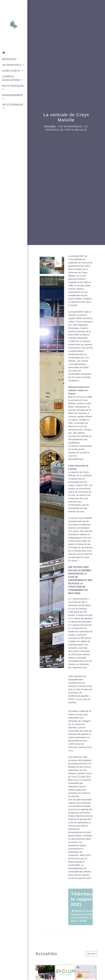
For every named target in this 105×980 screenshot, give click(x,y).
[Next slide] (60, 472)
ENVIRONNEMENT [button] (13, 95)
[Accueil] (14, 25)
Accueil (50, 127)
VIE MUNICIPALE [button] (12, 65)
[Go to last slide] (44, 472)
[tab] (50, 666)
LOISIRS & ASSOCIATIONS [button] (11, 78)
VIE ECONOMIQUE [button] (13, 105)
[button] (14, 53)
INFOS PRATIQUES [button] (13, 86)
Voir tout (91, 954)
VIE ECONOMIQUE (70, 127)
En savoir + (74, 561)
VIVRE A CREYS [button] (11, 71)
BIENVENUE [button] (9, 59)
